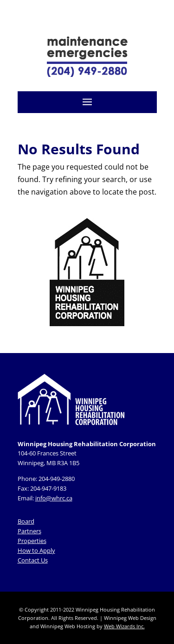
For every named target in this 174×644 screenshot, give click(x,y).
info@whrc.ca (54, 498)
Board (26, 521)
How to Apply (36, 550)
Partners (29, 531)
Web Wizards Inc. (124, 626)
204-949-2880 (57, 479)
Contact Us (33, 560)
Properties (32, 541)
